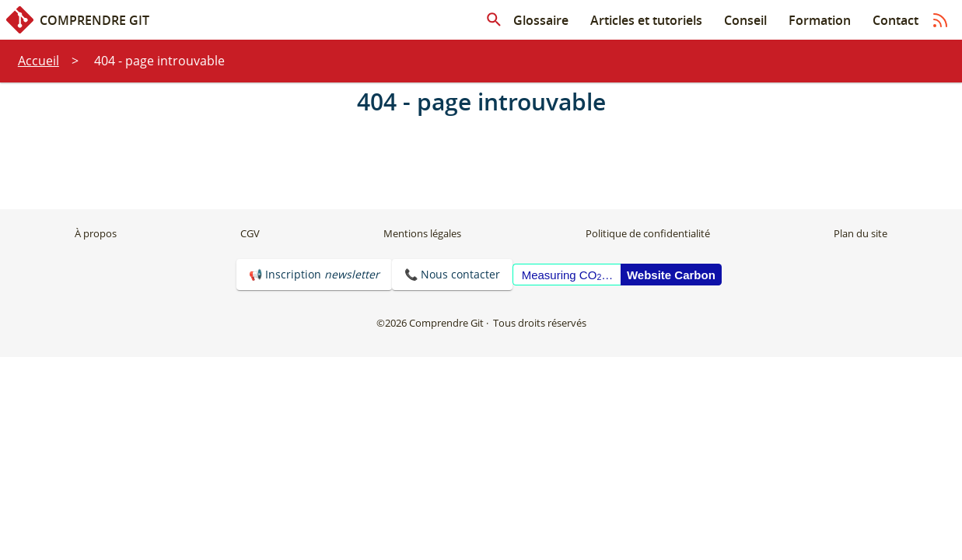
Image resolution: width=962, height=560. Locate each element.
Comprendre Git (78, 20)
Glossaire (541, 20)
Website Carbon (671, 275)
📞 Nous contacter (452, 274)
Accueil (38, 61)
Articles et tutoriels (646, 20)
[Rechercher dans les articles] (494, 20)
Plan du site (861, 233)
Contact (896, 20)
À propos (96, 233)
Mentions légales (422, 233)
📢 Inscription (314, 274)
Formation (820, 20)
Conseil (745, 20)
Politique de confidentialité (648, 233)
